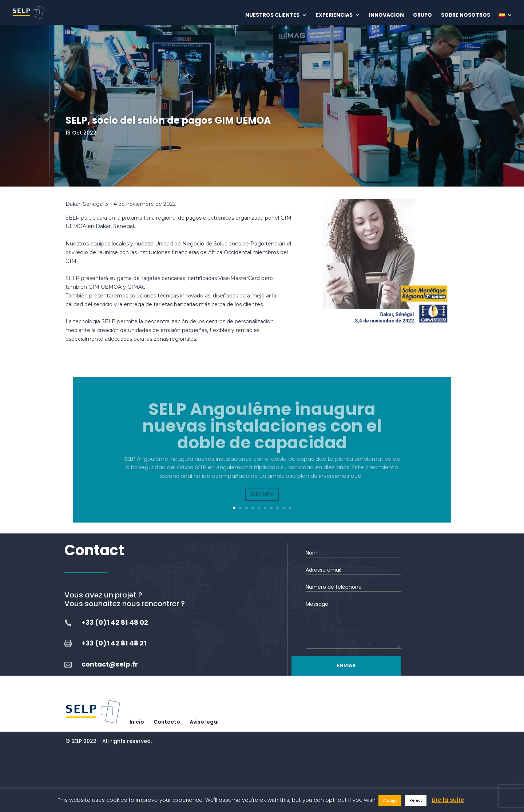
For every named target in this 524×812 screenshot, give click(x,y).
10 (290, 508)
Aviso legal (204, 722)
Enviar (346, 665)
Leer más (262, 502)
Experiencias (334, 15)
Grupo (422, 15)
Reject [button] (416, 800)
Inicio (137, 722)
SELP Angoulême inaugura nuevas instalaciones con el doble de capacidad (262, 434)
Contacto (167, 722)
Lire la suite (448, 800)
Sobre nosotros (466, 15)
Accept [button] (390, 800)
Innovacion (386, 15)
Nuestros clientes (272, 15)
